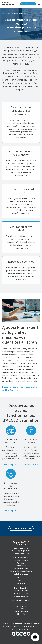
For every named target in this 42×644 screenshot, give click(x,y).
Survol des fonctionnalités (21, 558)
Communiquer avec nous (21, 528)
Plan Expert (21, 563)
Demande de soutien (21, 597)
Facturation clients (21, 568)
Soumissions (21, 566)
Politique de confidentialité (21, 600)
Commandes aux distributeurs (21, 571)
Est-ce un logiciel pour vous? (21, 551)
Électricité (21, 581)
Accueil (5, 14)
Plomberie (21, 578)
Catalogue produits (21, 560)
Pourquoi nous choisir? (21, 548)
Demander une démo (28, 4)
